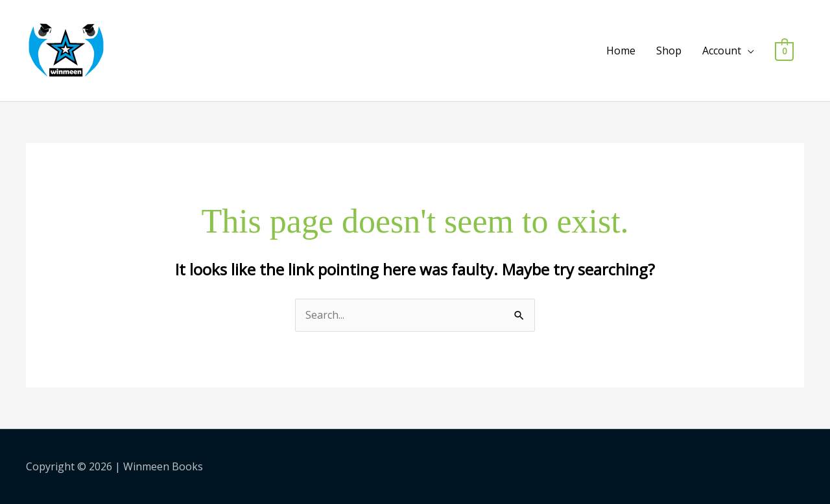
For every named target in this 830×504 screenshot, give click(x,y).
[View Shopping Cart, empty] (784, 51)
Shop (669, 51)
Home (621, 51)
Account (722, 51)
